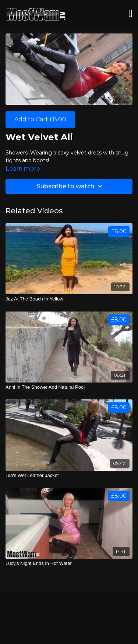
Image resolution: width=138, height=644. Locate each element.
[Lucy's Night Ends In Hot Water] (69, 563)
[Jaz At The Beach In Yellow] (69, 299)
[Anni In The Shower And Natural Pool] (69, 387)
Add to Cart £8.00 (40, 119)
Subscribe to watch (71, 186)
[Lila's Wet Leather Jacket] (69, 476)
